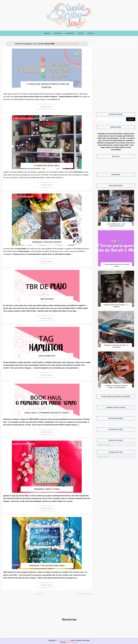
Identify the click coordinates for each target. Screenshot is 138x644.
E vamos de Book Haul (47, 166)
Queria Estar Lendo (64, 640)
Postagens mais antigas (84, 594)
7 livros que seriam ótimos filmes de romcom (47, 86)
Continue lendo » (47, 107)
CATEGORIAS (70, 33)
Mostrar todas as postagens (68, 44)
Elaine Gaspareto (72, 642)
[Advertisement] (116, 60)
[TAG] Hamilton (47, 356)
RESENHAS (58, 33)
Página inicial (39, 594)
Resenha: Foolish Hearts (47, 242)
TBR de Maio (47, 299)
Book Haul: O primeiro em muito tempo (47, 413)
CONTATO (90, 33)
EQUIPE (81, 33)
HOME (47, 33)
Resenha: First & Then (47, 489)
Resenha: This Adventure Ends (47, 566)
